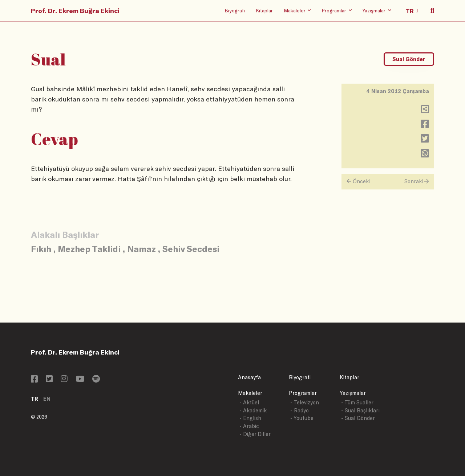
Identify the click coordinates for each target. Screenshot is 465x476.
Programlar (303, 393)
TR (35, 399)
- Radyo (300, 410)
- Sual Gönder (358, 418)
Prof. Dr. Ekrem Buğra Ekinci (75, 11)
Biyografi (235, 10)
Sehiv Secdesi (191, 249)
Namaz (141, 249)
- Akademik (253, 410)
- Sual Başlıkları (360, 410)
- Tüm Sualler (357, 402)
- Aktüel (249, 402)
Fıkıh (41, 249)
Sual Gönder (409, 59)
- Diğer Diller (255, 434)
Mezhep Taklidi (89, 249)
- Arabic (249, 426)
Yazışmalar (353, 393)
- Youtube (302, 418)
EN (47, 399)
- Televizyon (305, 402)
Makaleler (250, 393)
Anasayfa (249, 377)
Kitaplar (264, 10)
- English (250, 418)
